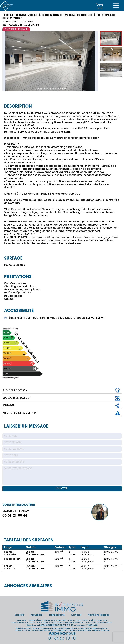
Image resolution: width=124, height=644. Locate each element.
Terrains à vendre (101, 631)
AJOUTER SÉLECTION (15, 390)
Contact (76, 615)
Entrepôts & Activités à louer (64, 629)
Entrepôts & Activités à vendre (93, 629)
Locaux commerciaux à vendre (60, 631)
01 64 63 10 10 (62, 639)
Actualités (36, 615)
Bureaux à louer (23, 629)
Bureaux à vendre (41, 629)
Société (19, 615)
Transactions (57, 615)
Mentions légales (98, 615)
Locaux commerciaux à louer (29, 631)
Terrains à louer (84, 631)
